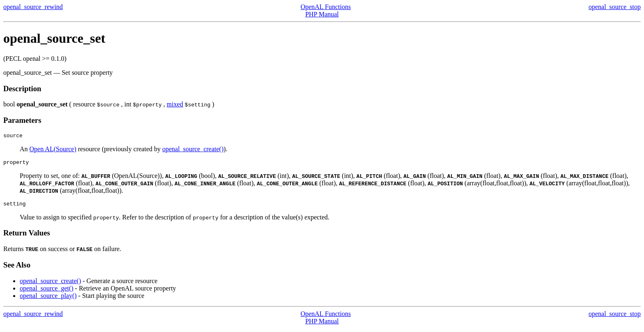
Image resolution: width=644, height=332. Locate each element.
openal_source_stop (615, 7)
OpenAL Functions (326, 7)
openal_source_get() (47, 292)
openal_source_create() (193, 150)
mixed (175, 104)
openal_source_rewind (33, 7)
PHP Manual (322, 14)
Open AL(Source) (53, 150)
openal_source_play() (48, 299)
